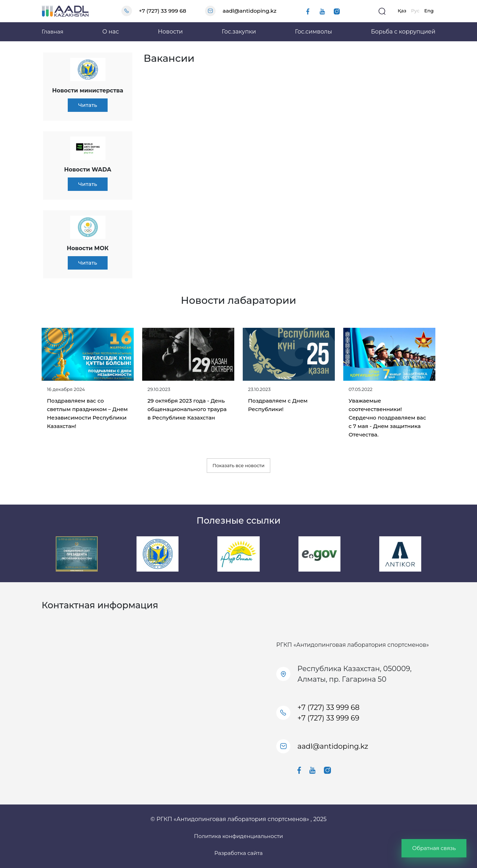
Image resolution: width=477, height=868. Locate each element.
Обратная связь (434, 848)
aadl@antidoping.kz (249, 11)
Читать (88, 105)
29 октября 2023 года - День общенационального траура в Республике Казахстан (187, 409)
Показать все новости (238, 465)
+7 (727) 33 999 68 (163, 11)
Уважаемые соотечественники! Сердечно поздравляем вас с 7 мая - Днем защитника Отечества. (387, 418)
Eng (429, 11)
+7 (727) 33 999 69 (328, 718)
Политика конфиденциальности (238, 836)
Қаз (402, 11)
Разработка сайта (239, 853)
